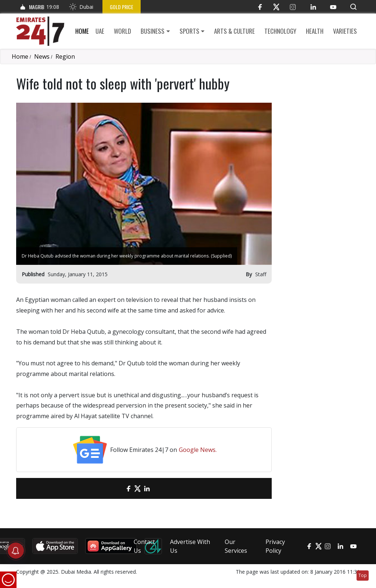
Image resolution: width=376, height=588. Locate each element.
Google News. (198, 450)
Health (315, 31)
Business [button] (153, 31)
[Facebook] (260, 7)
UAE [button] (100, 31)
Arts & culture (234, 31)
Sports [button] (189, 31)
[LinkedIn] (313, 7)
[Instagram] (293, 7)
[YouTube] (333, 7)
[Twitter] (276, 7)
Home (82, 31)
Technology (280, 31)
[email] (115, 488)
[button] (353, 7)
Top (363, 575)
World (122, 31)
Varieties (345, 31)
